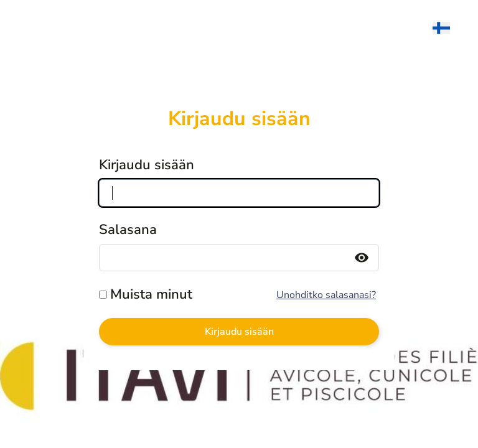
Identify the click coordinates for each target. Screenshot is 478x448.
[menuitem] (448, 28)
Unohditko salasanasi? (326, 295)
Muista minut (151, 294)
